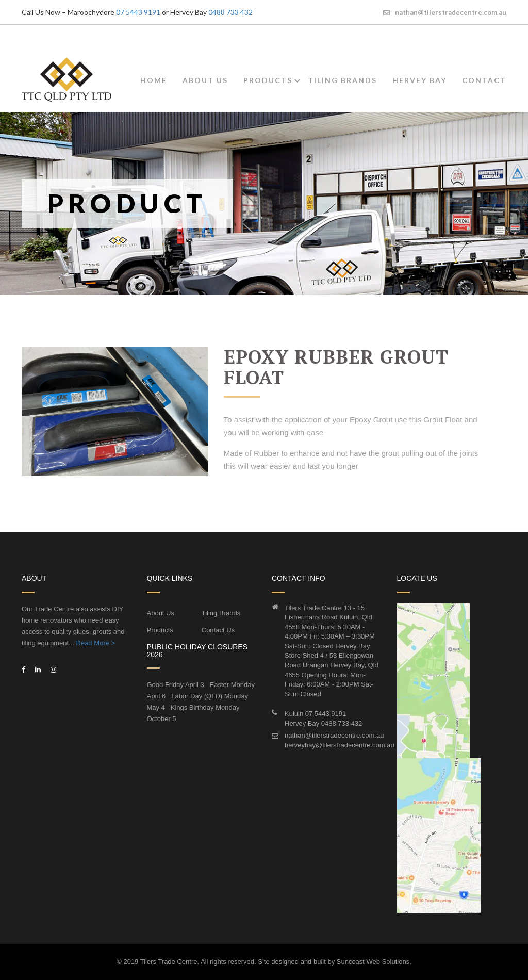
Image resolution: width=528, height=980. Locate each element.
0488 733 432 (230, 12)
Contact (484, 80)
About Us (205, 80)
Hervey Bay (419, 80)
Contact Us (218, 630)
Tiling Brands (342, 80)
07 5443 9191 (138, 12)
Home (154, 80)
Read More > (96, 643)
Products (268, 80)
